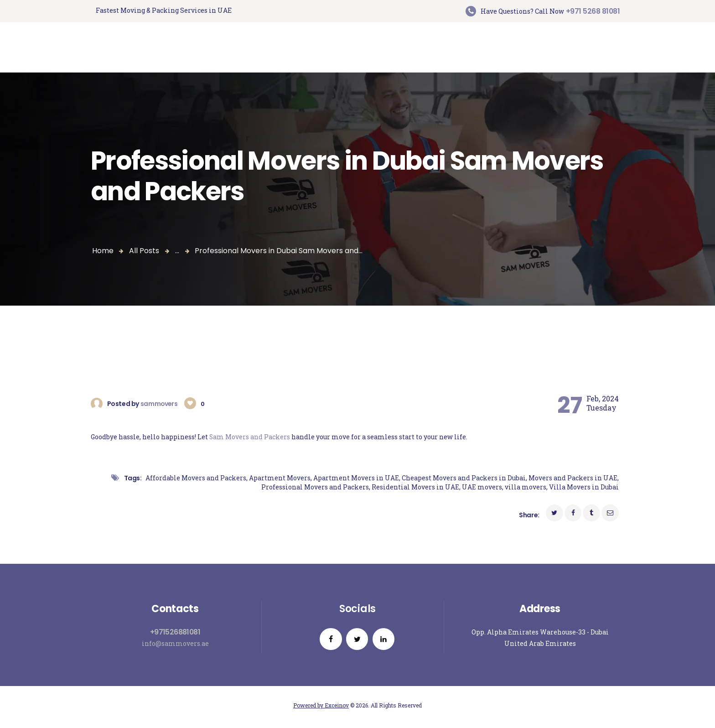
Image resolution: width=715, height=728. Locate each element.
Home (103, 251)
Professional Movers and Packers (315, 487)
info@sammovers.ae (175, 644)
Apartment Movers (280, 478)
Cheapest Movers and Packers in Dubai (464, 478)
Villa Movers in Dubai (584, 487)
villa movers (526, 487)
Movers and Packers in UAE (573, 478)
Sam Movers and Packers (250, 437)
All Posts (144, 251)
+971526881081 (175, 632)
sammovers (160, 404)
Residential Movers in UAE (415, 487)
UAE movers (482, 487)
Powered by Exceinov (321, 708)
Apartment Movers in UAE (356, 478)
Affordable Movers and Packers (196, 478)
